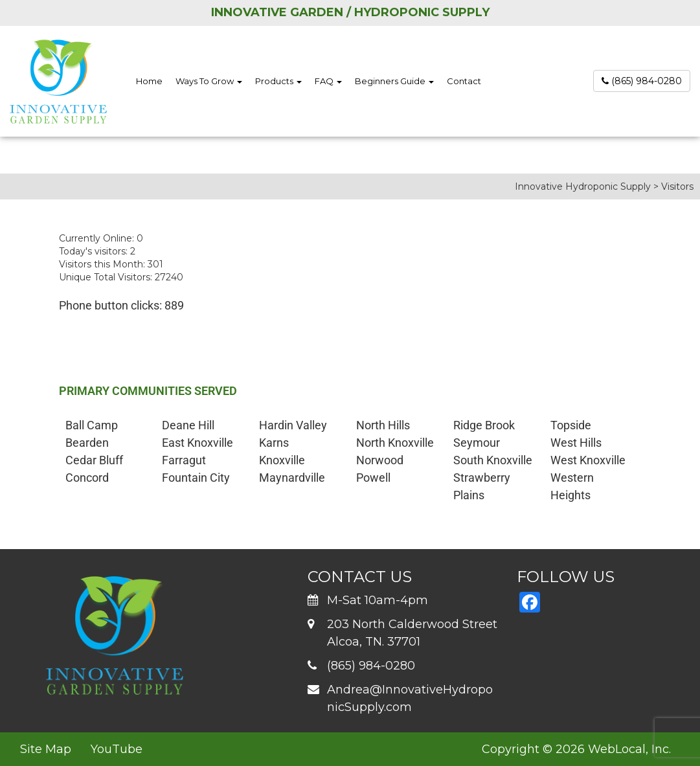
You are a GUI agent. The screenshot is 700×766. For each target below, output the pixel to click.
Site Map (46, 749)
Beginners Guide (394, 81)
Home (149, 81)
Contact (464, 81)
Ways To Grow (209, 81)
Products (278, 81)
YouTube (117, 749)
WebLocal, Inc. (629, 749)
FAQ (328, 81)
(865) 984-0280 (642, 81)
